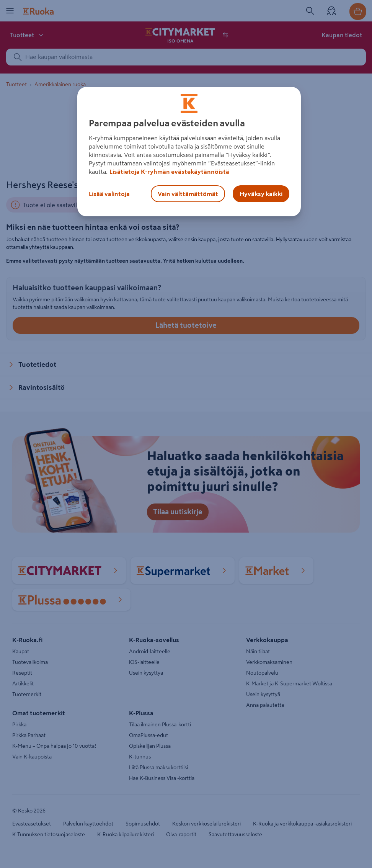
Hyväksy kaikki (261, 194)
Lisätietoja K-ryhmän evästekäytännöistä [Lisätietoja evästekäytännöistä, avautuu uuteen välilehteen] (169, 172)
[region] (189, 152)
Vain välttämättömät (188, 194)
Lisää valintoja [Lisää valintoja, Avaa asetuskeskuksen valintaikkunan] (109, 194)
